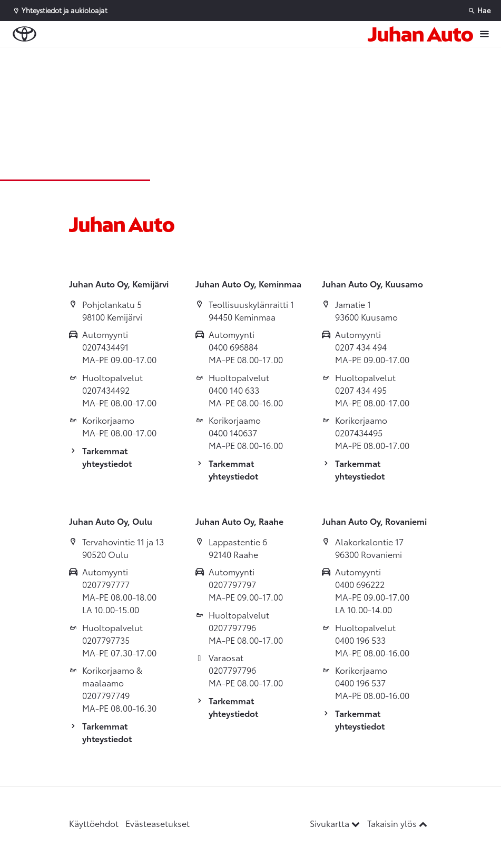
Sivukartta (336, 823)
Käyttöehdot (94, 823)
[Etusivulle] (420, 34)
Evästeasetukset (158, 823)
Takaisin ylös (397, 823)
